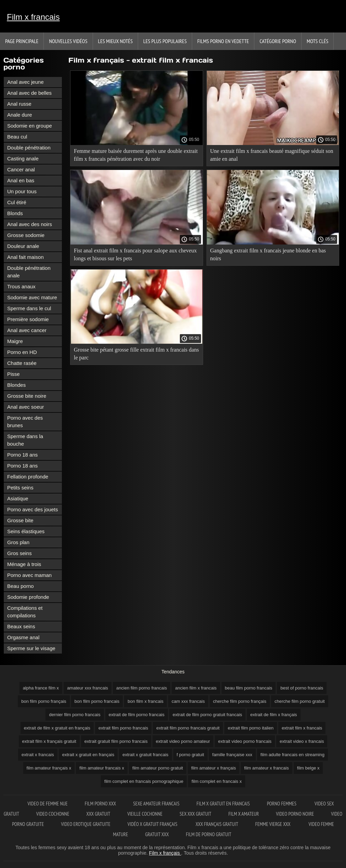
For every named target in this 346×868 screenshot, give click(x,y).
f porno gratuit (190, 755)
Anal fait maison (25, 257)
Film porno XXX (101, 804)
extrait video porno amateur (183, 741)
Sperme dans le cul (29, 308)
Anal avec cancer (27, 330)
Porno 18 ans (22, 455)
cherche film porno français (240, 701)
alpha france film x (41, 688)
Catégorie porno (278, 41)
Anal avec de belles (29, 93)
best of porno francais (302, 688)
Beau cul (17, 137)
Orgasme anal (23, 637)
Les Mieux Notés (116, 41)
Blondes (16, 385)
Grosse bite (20, 520)
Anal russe (19, 104)
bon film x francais (145, 701)
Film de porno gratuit (209, 834)
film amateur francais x (102, 768)
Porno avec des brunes (25, 422)
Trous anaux (21, 286)
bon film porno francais (97, 701)
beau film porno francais (249, 688)
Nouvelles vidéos (68, 41)
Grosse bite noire (27, 396)
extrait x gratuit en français (88, 755)
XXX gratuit (98, 814)
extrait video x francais (302, 741)
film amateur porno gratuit (158, 768)
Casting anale (23, 159)
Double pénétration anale (29, 272)
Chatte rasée (22, 363)
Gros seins (19, 553)
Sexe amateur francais (156, 804)
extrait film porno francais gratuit (188, 728)
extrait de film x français (274, 715)
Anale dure (20, 115)
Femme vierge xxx (274, 824)
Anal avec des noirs (30, 224)
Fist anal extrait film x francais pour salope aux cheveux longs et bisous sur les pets (135, 254)
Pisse (14, 374)
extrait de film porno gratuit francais (207, 715)
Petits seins (20, 488)
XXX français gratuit (217, 824)
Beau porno (21, 586)
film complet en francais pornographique (144, 781)
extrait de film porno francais (137, 715)
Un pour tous (22, 191)
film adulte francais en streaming (292, 755)
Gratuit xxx (157, 834)
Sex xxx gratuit (195, 814)
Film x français (165, 853)
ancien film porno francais (142, 688)
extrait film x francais (302, 728)
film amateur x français (214, 768)
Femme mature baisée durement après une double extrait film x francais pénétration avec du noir (136, 155)
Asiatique (18, 498)
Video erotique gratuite (86, 824)
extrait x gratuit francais (145, 755)
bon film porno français (44, 701)
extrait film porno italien (251, 728)
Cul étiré (17, 202)
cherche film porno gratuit (300, 701)
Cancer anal (21, 169)
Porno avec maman (29, 575)
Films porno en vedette (223, 41)
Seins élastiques (26, 531)
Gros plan (18, 542)
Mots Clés (317, 41)
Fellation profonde (28, 477)
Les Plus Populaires (165, 41)
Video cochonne (53, 814)
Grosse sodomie (26, 235)
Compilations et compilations (25, 612)
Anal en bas (21, 180)
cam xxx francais (188, 701)
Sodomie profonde (28, 597)
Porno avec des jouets (32, 509)
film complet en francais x (217, 781)
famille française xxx (232, 755)
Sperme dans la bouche (25, 440)
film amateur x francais (267, 768)
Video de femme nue (47, 804)
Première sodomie (28, 319)
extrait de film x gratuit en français (57, 728)
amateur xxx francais (88, 688)
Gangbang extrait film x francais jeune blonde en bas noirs (268, 254)
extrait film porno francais (123, 728)
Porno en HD (22, 352)
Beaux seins (21, 626)
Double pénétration (29, 148)
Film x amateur (244, 814)
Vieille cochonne (145, 814)
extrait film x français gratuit (49, 741)
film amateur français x (49, 768)
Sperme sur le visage (31, 648)
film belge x (308, 768)
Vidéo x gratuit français (153, 824)
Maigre (15, 341)
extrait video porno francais (245, 741)
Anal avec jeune (25, 82)
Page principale (22, 41)
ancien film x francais (196, 688)
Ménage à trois (24, 564)
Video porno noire (295, 814)
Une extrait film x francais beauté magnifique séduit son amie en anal (272, 155)
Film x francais (33, 17)
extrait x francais (38, 755)
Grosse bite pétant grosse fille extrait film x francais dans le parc (136, 354)
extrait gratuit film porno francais (116, 741)
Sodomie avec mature (32, 297)
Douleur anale (23, 246)
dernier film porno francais (75, 715)
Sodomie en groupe (30, 126)
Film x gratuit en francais (223, 804)
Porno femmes (282, 804)
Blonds (15, 213)
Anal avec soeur (26, 407)
